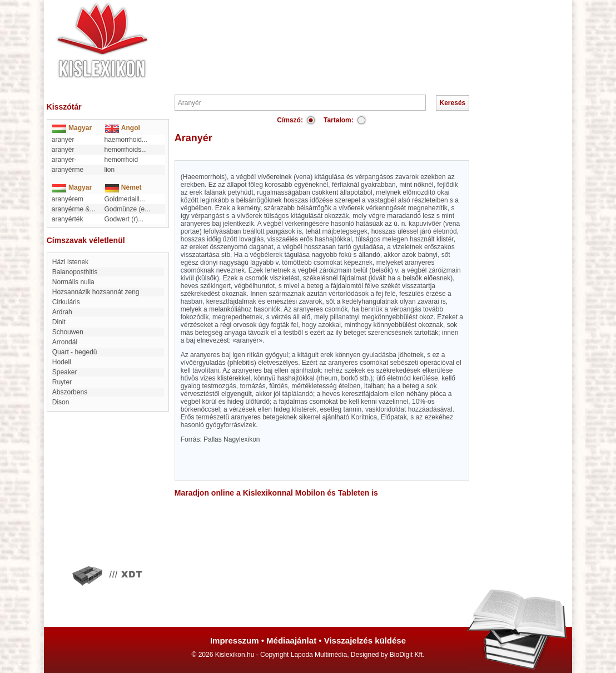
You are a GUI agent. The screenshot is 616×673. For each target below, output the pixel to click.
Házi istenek (70, 262)
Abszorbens (70, 392)
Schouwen (68, 332)
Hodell (62, 362)
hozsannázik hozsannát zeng (96, 292)
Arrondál (65, 342)
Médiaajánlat (291, 640)
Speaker (65, 372)
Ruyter (62, 382)
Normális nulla (73, 282)
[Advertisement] (341, 33)
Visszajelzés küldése (365, 640)
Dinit (59, 322)
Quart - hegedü (75, 352)
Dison (61, 402)
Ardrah (62, 312)
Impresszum (235, 640)
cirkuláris (66, 302)
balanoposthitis (75, 272)
